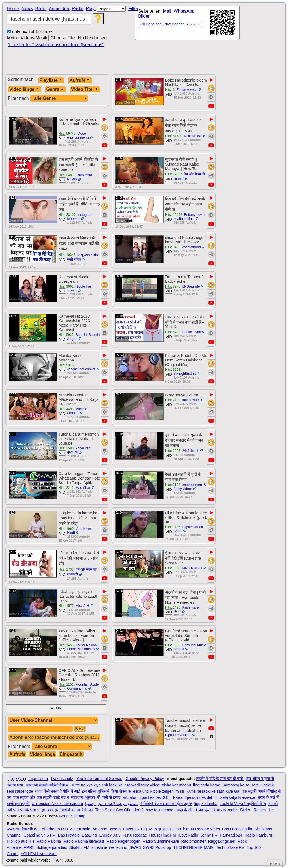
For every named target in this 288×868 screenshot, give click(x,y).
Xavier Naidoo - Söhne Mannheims (83, 647)
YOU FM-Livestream (39, 854)
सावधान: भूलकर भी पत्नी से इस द (96, 797)
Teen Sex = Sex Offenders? (119, 810)
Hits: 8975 (173, 286)
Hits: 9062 (66, 286)
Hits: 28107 (67, 215)
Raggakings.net (222, 841)
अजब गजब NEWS (79, 177)
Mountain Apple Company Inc (83, 686)
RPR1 (29, 847)
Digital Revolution (178, 735)
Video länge (24, 89)
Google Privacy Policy (145, 779)
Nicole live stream (79, 288)
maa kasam (191, 400)
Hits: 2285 (173, 451)
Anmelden (59, 9)
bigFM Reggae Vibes (201, 829)
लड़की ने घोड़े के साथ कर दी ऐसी (220, 779)
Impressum (38, 779)
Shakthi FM (79, 847)
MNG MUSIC (192, 568)
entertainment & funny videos (190, 487)
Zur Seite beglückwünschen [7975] (167, 24)
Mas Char (83, 488)
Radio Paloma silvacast (84, 841)
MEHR (56, 708)
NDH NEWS (193, 136)
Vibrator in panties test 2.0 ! (147, 797)
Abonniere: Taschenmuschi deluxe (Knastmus (55, 737)
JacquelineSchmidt (81, 369)
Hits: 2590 (66, 448)
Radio (77, 9)
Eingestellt (71, 754)
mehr (232, 810)
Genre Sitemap (72, 816)
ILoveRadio (188, 835)
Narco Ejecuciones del (193, 797)
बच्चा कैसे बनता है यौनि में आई (57, 791)
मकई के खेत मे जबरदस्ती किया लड (201, 810)
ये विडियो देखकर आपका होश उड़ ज (166, 804)
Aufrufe (80, 80)
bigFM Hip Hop (168, 829)
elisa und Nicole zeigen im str (159, 791)
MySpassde (191, 286)
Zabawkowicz (187, 90)
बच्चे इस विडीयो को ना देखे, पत (70, 810)
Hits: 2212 (66, 488)
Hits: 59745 (67, 134)
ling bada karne (207, 785)
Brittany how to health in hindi (190, 217)
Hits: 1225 (173, 645)
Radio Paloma (49, 841)
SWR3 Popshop (157, 847)
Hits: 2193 (173, 485)
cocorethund (192, 247)
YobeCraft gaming (79, 450)
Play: (91, 9)
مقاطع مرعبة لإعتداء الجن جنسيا (112, 804)
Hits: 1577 (66, 606)
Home (13, 9)
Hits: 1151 (66, 684)
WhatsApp (184, 11)
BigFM (147, 829)
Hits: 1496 (173, 607)
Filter (133, 9)
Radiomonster (194, 841)
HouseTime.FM (162, 835)
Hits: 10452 (174, 215)
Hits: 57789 (174, 136)
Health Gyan (192, 332)
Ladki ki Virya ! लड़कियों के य (243, 804)
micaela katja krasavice (235, 797)
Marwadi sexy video (142, 785)
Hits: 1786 (173, 527)
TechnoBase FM (230, 847)
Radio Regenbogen (124, 841)
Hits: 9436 (173, 247)
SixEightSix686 (185, 374)
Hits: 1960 (66, 529)
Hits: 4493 (66, 409)
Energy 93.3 (110, 835)
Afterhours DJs (55, 829)
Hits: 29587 (174, 174)
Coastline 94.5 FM (40, 835)
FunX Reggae (135, 835)
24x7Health (191, 451)
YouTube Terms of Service (99, 779)
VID (169, 94)
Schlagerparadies (52, 847)
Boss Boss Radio (237, 829)
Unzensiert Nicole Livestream (57, 804)
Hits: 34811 (67, 175)
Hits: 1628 (173, 568)
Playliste (51, 80)
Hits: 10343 (67, 255)
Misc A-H (82, 606)
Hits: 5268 (173, 370)
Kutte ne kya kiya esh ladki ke (96, 785)
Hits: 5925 (66, 335)
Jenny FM (209, 835)
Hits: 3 (170, 90)
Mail (167, 11)
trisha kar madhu (176, 785)
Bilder (41, 9)
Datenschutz (62, 779)
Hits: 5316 (66, 365)
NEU (80, 729)
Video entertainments (78, 135)
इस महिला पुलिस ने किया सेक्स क (106, 791)
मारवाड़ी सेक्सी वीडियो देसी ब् (48, 785)
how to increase (159, 810)
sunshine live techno (109, 847)
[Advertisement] (183, 60)
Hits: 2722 (173, 400)
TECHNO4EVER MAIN (193, 847)
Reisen (260, 810)
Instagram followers (80, 217)
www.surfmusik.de (23, 829)
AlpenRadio (80, 829)
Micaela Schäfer (77, 411)
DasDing (89, 835)
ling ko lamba (206, 804)
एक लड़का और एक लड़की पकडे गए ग (41, 797)
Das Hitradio (69, 835)
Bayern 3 (131, 829)
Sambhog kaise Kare (241, 785)
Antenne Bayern (107, 829)
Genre (55, 89)
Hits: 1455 (66, 645)
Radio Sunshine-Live (161, 841)
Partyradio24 (231, 835)
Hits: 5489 (173, 332)
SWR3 (135, 847)
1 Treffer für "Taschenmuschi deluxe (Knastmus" (56, 45)
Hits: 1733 (66, 569)
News (27, 9)
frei (272, 810)
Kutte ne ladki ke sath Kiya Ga (213, 791)
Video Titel (85, 89)
